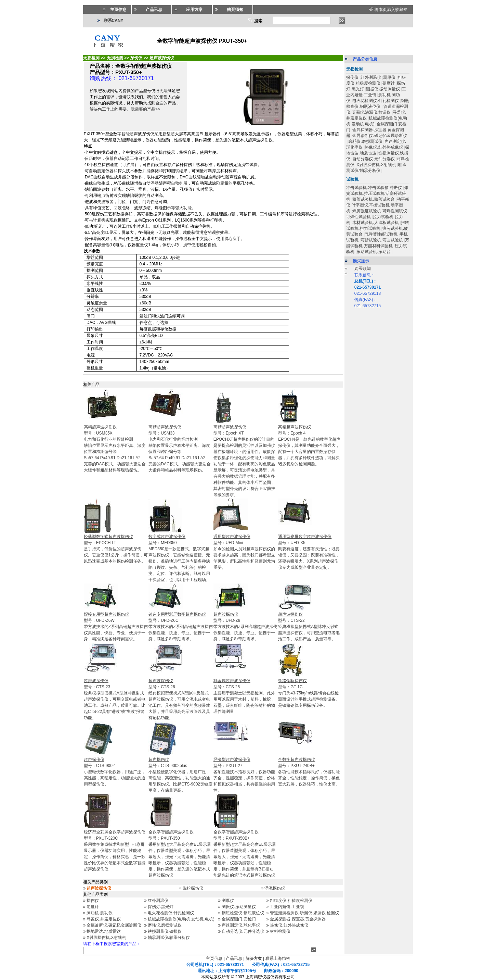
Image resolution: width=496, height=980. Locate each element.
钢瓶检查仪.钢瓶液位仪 (243, 913)
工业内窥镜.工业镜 (287, 907)
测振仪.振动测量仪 (239, 907)
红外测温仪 (158, 901)
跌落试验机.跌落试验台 (373, 199)
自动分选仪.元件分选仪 (243, 931)
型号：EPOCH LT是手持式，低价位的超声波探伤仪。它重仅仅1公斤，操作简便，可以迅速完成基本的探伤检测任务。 (116, 549)
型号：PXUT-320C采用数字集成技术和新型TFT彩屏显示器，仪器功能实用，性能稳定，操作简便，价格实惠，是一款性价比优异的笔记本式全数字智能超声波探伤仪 (115, 851)
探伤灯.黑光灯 (161, 907)
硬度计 (93, 907)
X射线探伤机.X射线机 (106, 938)
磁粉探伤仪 (193, 888)
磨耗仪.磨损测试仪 (165, 925)
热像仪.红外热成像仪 (289, 925)
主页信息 (214, 958)
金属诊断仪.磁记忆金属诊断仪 (114, 925)
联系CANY (114, 21)
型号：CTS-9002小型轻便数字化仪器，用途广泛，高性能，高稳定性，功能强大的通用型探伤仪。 (115, 772)
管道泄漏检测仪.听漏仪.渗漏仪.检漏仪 (304, 913)
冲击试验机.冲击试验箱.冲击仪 (374, 188)
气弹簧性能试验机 (381, 234)
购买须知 (363, 268)
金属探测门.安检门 (239, 919)
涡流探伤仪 (275, 888)
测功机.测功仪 (99, 913)
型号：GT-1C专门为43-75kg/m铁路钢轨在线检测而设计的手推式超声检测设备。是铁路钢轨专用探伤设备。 (309, 693)
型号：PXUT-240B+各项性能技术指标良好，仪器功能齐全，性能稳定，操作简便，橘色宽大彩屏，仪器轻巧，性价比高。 (309, 772)
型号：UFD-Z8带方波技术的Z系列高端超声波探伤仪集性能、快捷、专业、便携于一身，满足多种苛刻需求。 (245, 627)
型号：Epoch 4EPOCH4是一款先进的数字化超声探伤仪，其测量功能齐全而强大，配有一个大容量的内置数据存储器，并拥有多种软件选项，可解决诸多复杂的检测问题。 (309, 445)
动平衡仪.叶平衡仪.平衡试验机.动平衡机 (378, 205)
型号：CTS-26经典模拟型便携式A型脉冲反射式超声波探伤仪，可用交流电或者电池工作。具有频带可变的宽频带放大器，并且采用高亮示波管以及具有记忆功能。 (179, 699)
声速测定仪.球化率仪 (241, 925)
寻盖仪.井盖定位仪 (103, 919)
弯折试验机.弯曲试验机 (382, 240)
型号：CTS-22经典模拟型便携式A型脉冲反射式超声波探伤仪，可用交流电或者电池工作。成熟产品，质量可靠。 (309, 627)
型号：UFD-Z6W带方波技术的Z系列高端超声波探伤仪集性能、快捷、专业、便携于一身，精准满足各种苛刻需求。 (116, 627)
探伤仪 (93, 901)
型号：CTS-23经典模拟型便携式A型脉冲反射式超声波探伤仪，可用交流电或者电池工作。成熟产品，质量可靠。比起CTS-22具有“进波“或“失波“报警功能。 (115, 699)
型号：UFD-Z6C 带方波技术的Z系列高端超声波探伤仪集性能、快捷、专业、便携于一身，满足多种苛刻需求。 (180, 627)
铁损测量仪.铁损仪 (165, 931)
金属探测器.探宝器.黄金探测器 (298, 919)
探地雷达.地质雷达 (103, 931)
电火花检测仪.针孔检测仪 (171, 913)
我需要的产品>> (145, 109)
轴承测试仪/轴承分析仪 (169, 938)
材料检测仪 (280, 931)
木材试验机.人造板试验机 (375, 223)
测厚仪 (228, 901)
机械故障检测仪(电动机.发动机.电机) (181, 919)
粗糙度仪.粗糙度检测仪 (291, 901)
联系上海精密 (278, 958)
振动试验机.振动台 (373, 252)
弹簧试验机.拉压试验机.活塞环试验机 (377, 193)
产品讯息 (234, 958)
